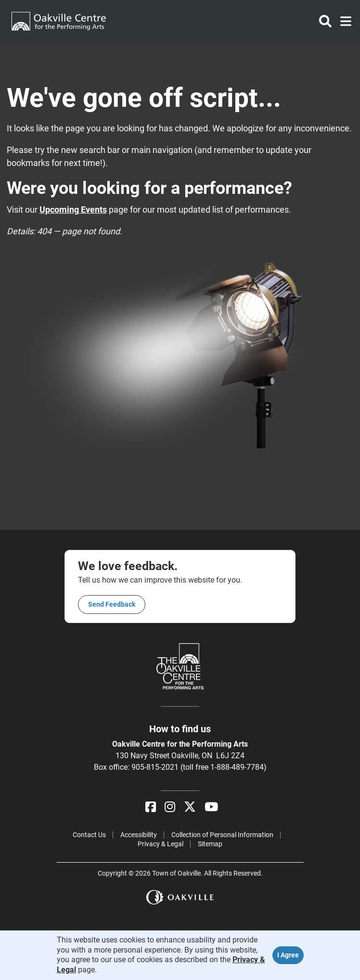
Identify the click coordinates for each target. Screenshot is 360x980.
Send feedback (112, 604)
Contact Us (89, 835)
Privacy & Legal (161, 844)
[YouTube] (211, 807)
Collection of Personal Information (222, 835)
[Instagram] (170, 807)
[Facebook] (151, 807)
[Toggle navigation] (343, 21)
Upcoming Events (73, 210)
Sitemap (210, 844)
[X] (190, 807)
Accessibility (139, 835)
